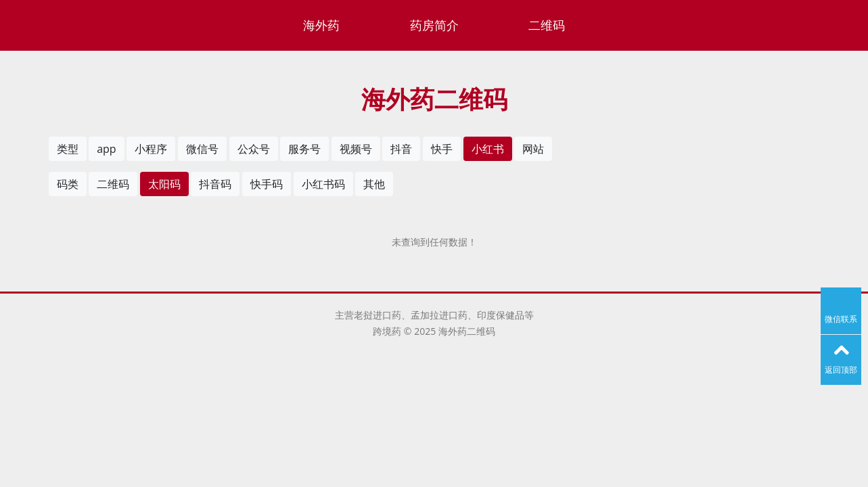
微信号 (202, 149)
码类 (68, 184)
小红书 (488, 149)
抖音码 (215, 184)
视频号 (356, 149)
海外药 (321, 25)
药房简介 (434, 25)
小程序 (151, 149)
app (106, 149)
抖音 (401, 149)
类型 (68, 149)
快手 (442, 149)
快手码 (267, 184)
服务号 (304, 149)
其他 (374, 184)
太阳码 (164, 184)
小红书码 (323, 184)
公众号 (254, 149)
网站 (533, 149)
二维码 (547, 25)
